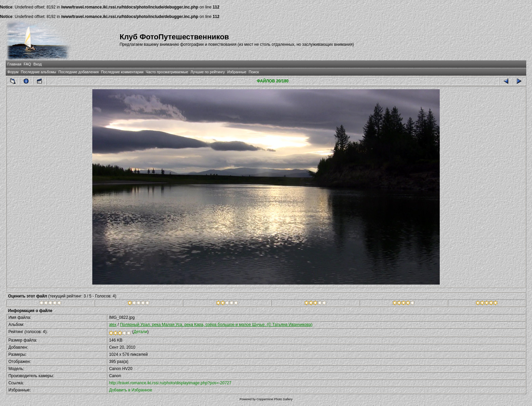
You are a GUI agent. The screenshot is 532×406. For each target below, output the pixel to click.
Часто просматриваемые (167, 72)
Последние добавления (78, 72)
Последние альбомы (38, 72)
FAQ (27, 64)
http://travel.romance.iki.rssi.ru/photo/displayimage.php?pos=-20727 (170, 383)
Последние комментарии (122, 72)
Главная (14, 64)
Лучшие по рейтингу (208, 72)
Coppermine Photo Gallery (274, 399)
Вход (37, 64)
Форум (13, 72)
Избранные (237, 72)
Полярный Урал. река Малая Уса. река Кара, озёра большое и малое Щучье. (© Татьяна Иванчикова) (216, 325)
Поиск (254, 72)
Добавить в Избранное (130, 390)
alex (113, 325)
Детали (140, 332)
